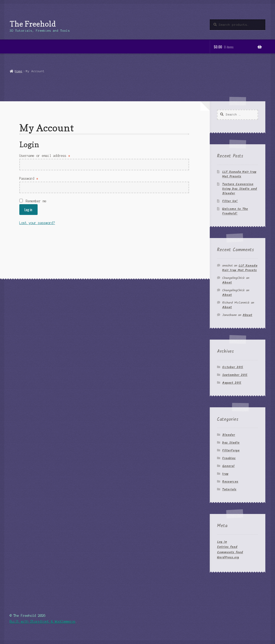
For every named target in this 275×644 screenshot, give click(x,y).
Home (19, 71)
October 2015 (233, 367)
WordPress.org (228, 557)
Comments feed (230, 552)
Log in (28, 210)
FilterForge (231, 450)
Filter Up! (230, 201)
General (228, 466)
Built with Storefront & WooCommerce (43, 622)
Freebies (229, 458)
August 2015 (232, 383)
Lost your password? (37, 223)
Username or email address (45, 156)
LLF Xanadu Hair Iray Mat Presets (239, 174)
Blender (229, 435)
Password (29, 179)
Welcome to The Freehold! (235, 211)
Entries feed (227, 547)
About (227, 283)
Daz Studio (231, 443)
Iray (225, 474)
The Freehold (33, 24)
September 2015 (235, 375)
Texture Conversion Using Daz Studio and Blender (240, 189)
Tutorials (229, 489)
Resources (230, 482)
